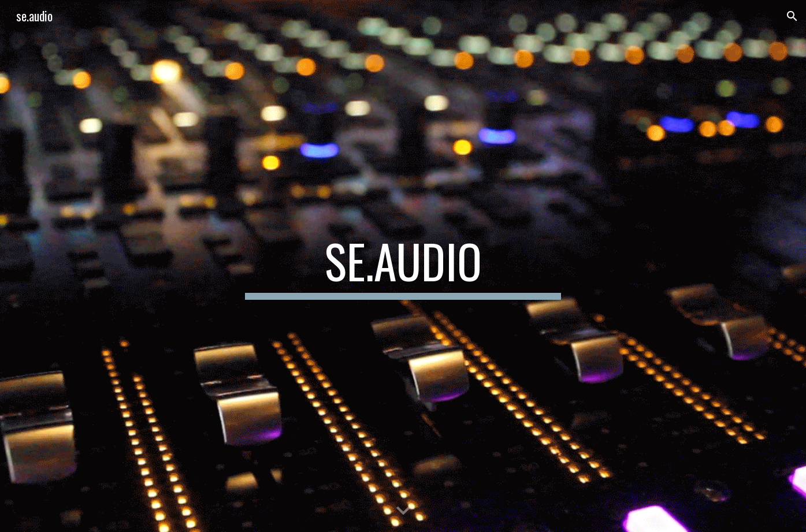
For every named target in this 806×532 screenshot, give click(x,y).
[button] (792, 16)
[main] (403, 266)
